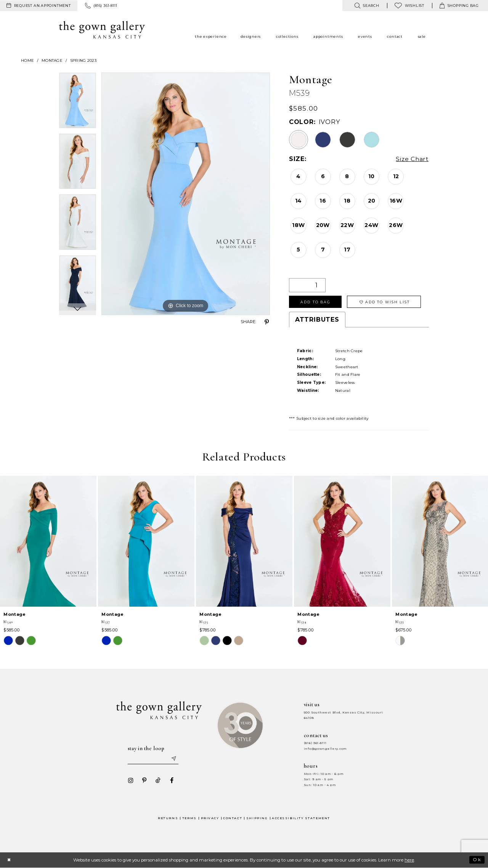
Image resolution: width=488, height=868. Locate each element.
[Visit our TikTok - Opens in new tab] (157, 781)
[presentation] (48, 542)
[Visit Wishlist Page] (409, 6)
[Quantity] (307, 285)
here (409, 860)
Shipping (257, 819)
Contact (233, 819)
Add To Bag (316, 302)
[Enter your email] (153, 759)
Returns (168, 819)
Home (27, 60)
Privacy (210, 819)
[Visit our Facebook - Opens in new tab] (171, 781)
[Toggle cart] (459, 6)
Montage (52, 60)
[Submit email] (174, 759)
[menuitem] (39, 6)
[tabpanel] (78, 103)
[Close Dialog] (9, 861)
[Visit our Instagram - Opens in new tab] (130, 781)
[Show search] (367, 6)
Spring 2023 (83, 60)
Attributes (317, 320)
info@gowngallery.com (325, 749)
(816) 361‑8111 (315, 743)
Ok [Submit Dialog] (477, 860)
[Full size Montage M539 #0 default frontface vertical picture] (186, 194)
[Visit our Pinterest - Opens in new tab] (144, 781)
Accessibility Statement (301, 819)
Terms (189, 819)
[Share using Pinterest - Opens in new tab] (267, 322)
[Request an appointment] (39, 6)
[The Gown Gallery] (102, 30)
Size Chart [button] (412, 159)
